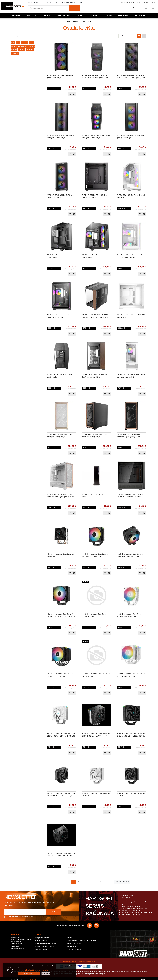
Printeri (81, 15)
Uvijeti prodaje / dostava (42, 938)
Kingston (32, 46)
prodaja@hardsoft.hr (128, 3)
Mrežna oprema (65, 15)
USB (13, 43)
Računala (16, 15)
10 (100, 882)
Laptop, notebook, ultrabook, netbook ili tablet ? (82, 941)
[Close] (29, 973)
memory (14, 50)
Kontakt (153, 3)
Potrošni (94, 15)
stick (18, 43)
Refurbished (140, 15)
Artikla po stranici (121, 882)
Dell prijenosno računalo (19, 46)
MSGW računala (72, 947)
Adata (31, 43)
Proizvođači (71, 3)
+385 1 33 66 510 (143, 3)
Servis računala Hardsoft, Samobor (45, 944)
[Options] (46, 973)
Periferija (48, 15)
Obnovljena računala (41, 950)
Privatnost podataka (40, 941)
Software (108, 15)
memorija (24, 43)
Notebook (30, 50)
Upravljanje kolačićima (74, 950)
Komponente (32, 15)
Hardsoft (99, 906)
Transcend (15, 53)
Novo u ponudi (48, 3)
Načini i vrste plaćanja (74, 944)
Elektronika (124, 15)
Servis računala (85, 3)
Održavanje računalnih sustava (44, 947)
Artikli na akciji (34, 3)
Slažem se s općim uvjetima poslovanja (21, 917)
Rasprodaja (60, 3)
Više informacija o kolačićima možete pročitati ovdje (34, 970)
